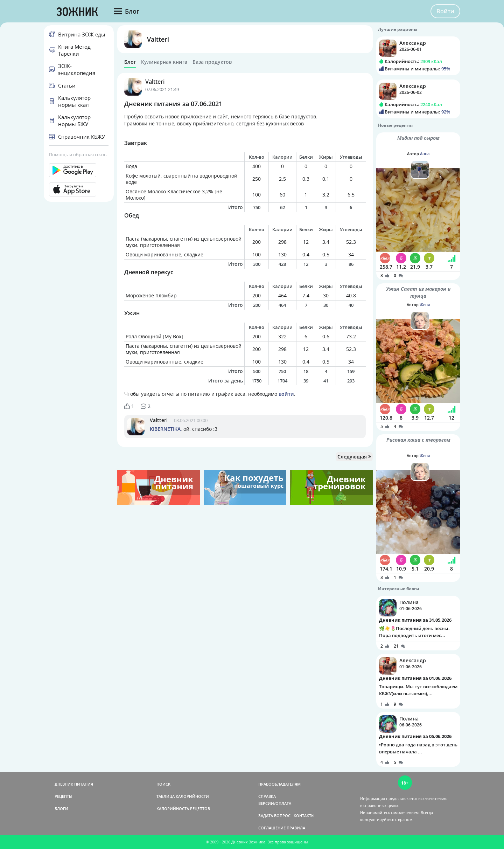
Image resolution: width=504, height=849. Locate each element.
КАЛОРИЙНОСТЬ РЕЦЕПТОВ (183, 809)
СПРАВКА (267, 796)
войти (286, 394)
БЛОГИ (61, 809)
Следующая (354, 457)
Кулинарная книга (164, 62)
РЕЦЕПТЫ (64, 796)
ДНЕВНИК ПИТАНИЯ (74, 784)
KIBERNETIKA (165, 429)
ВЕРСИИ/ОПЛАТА (275, 803)
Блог (130, 62)
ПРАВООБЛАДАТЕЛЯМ (279, 784)
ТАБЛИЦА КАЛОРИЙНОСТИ (183, 796)
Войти (445, 11)
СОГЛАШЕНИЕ (272, 828)
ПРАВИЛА (296, 828)
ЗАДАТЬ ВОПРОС (274, 816)
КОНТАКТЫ (304, 816)
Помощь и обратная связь (78, 154)
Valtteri (158, 39)
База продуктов (212, 62)
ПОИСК (163, 784)
